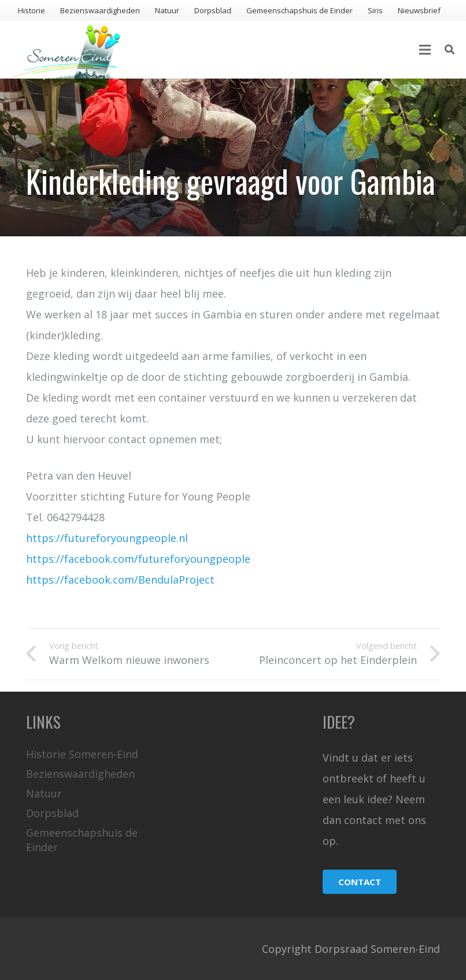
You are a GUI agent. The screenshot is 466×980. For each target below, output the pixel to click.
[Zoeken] (450, 50)
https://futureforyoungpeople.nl (107, 538)
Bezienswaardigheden (80, 774)
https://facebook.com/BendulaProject (120, 580)
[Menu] (425, 50)
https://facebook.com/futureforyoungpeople (138, 559)
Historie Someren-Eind (82, 754)
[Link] (67, 50)
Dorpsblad (52, 813)
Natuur (44, 793)
